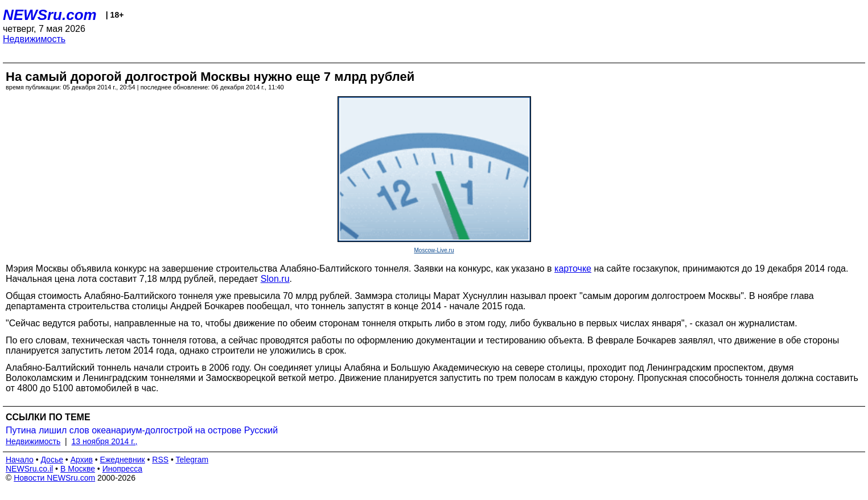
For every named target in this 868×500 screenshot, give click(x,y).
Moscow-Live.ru (434, 250)
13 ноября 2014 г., (105, 441)
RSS (160, 460)
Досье (52, 460)
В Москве (78, 469)
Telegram (192, 460)
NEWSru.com (50, 15)
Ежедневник (123, 460)
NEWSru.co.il (29, 469)
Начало (20, 460)
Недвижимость (34, 39)
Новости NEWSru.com (54, 478)
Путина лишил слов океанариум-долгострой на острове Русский (142, 430)
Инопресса (123, 469)
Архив (82, 460)
